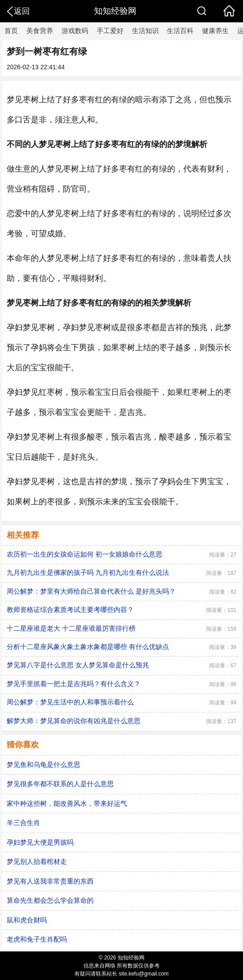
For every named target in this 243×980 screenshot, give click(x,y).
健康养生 (215, 31)
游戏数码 (75, 31)
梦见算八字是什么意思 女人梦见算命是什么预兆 (78, 665)
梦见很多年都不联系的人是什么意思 (60, 784)
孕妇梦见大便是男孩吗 (40, 842)
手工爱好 (110, 31)
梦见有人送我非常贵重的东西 (50, 881)
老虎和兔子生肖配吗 (37, 939)
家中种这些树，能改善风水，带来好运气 (67, 803)
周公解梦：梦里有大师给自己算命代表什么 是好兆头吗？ (91, 591)
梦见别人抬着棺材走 (37, 861)
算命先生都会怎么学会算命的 (50, 900)
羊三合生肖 (23, 823)
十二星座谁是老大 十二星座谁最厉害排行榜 (71, 628)
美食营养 (40, 31)
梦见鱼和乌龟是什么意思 (43, 764)
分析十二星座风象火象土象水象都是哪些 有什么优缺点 (88, 647)
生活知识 (145, 31)
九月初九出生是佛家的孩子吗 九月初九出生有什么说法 (88, 572)
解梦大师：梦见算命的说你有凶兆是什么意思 (74, 721)
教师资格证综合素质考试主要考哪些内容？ (70, 609)
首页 (11, 31)
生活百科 (180, 31)
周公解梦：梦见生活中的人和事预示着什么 (70, 702)
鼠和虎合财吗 (27, 920)
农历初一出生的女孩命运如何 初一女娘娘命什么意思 (84, 554)
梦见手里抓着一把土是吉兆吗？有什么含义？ (74, 684)
